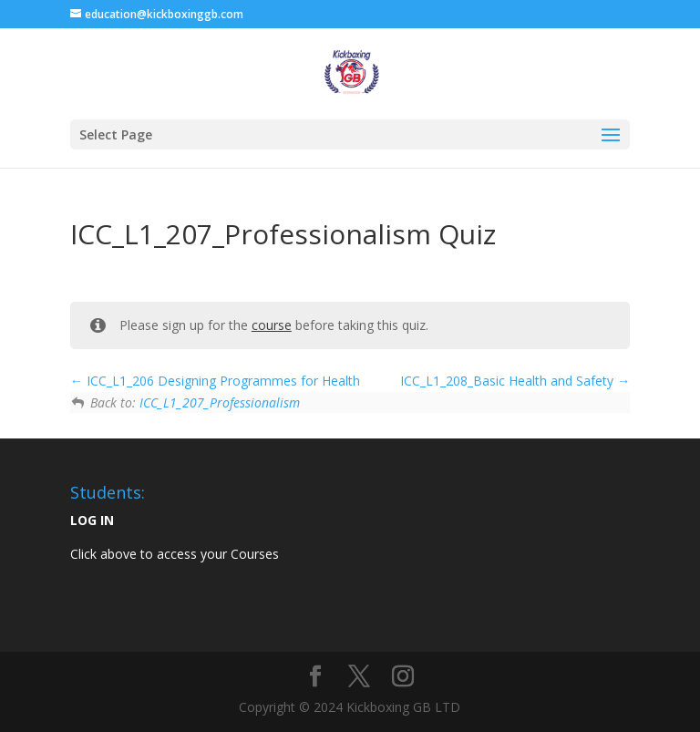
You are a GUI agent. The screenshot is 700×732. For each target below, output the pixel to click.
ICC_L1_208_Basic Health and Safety (515, 381)
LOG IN (92, 520)
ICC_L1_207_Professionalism (220, 402)
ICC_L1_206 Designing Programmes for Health (215, 381)
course (272, 325)
